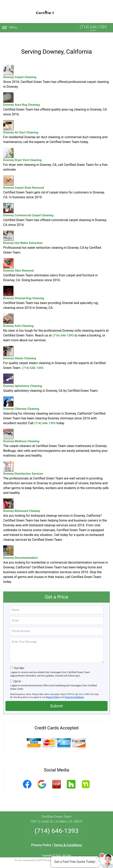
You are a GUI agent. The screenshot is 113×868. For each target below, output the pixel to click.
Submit (57, 698)
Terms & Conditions (74, 689)
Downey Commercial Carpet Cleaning (28, 202)
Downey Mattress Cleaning (21, 428)
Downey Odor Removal (18, 257)
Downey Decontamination (20, 544)
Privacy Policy (53, 689)
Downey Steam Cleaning (20, 345)
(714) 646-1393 (93, 27)
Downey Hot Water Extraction (23, 230)
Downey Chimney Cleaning (21, 395)
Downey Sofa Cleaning (18, 313)
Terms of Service (86, 852)
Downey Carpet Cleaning (20, 64)
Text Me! (19, 660)
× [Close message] (97, 858)
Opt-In (17, 674)
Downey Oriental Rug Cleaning (24, 285)
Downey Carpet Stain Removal (24, 174)
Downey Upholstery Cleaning (23, 373)
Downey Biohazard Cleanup (22, 498)
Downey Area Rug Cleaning (21, 91)
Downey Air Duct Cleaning (21, 119)
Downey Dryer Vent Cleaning (22, 147)
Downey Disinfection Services (23, 460)
